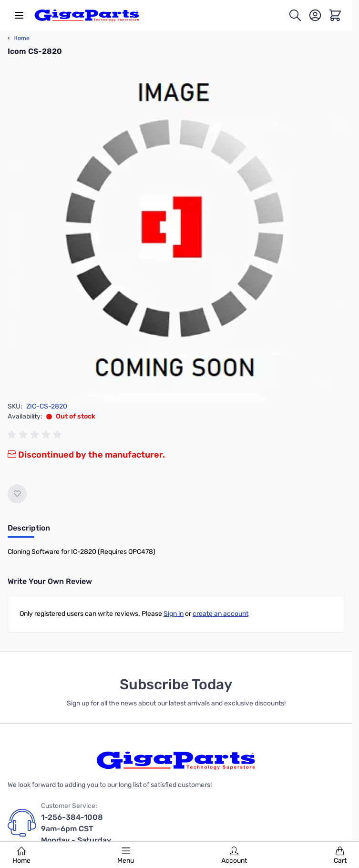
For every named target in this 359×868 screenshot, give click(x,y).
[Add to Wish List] (17, 494)
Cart (340, 856)
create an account (221, 614)
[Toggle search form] (295, 15)
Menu (126, 856)
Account (234, 856)
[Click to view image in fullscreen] (176, 233)
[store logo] (87, 15)
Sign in (174, 614)
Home (21, 856)
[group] (36, 435)
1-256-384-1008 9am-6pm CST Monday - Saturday (76, 829)
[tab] (29, 531)
